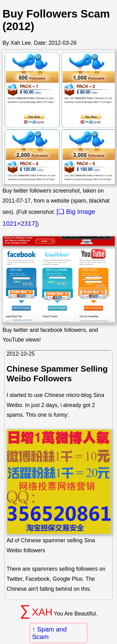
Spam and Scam (49, 633)
